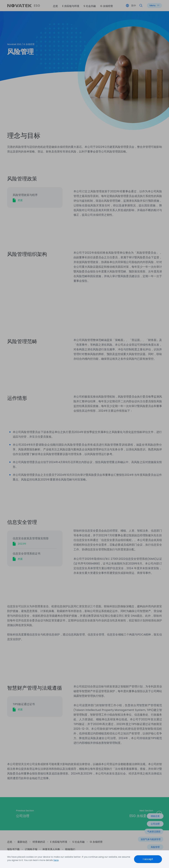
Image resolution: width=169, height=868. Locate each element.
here (56, 860)
